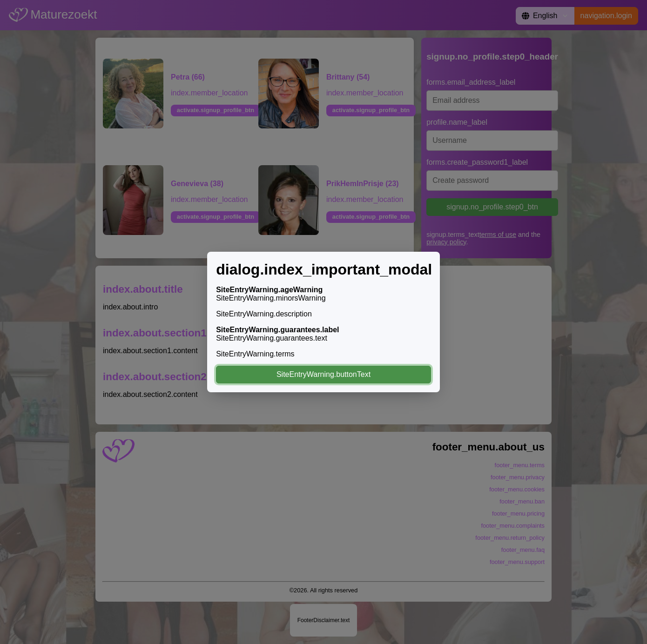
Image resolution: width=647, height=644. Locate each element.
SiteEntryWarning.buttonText (323, 374)
